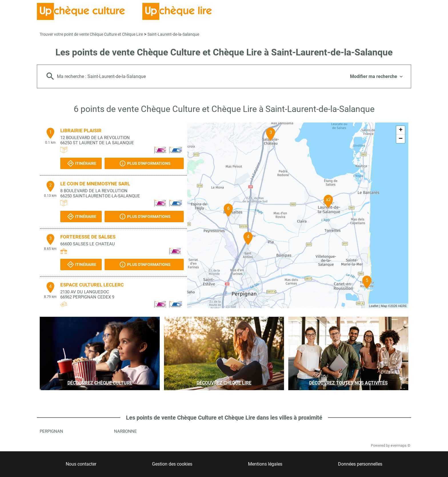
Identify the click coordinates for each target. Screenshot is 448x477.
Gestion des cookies (172, 464)
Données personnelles (360, 464)
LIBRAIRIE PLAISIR (81, 131)
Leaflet (374, 306)
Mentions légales (265, 464)
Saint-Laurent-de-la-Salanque (173, 34)
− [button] (401, 139)
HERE (402, 306)
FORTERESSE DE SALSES (88, 237)
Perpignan (51, 431)
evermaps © (400, 445)
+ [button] (401, 130)
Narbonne (125, 431)
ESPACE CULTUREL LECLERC (92, 285)
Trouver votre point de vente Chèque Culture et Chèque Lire (91, 34)
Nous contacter (81, 464)
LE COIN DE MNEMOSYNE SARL (95, 184)
